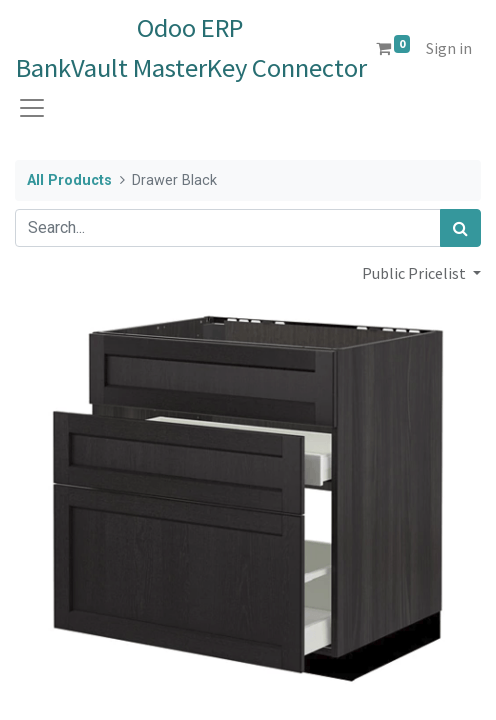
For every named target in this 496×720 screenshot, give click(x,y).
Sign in (449, 48)
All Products (69, 180)
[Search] (460, 228)
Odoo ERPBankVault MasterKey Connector (190, 47)
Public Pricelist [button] (415, 273)
